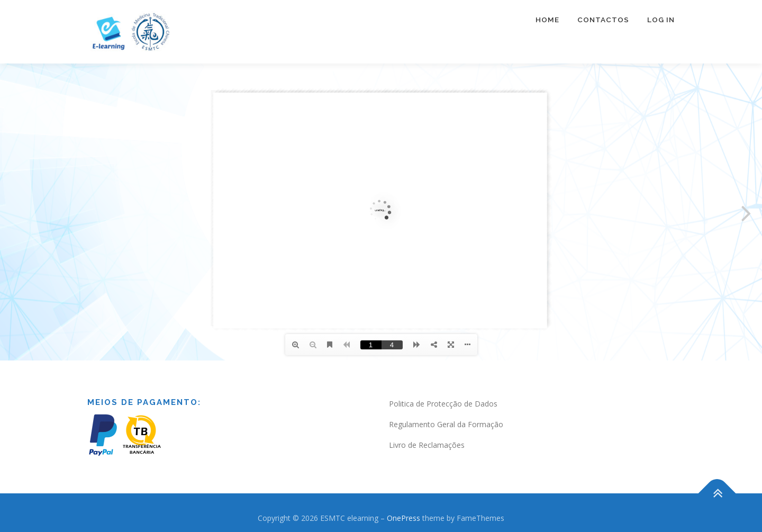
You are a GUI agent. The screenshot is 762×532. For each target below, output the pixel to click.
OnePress (403, 518)
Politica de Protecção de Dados (443, 404)
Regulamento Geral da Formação (446, 424)
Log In (661, 20)
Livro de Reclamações (427, 445)
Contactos (603, 20)
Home (547, 20)
